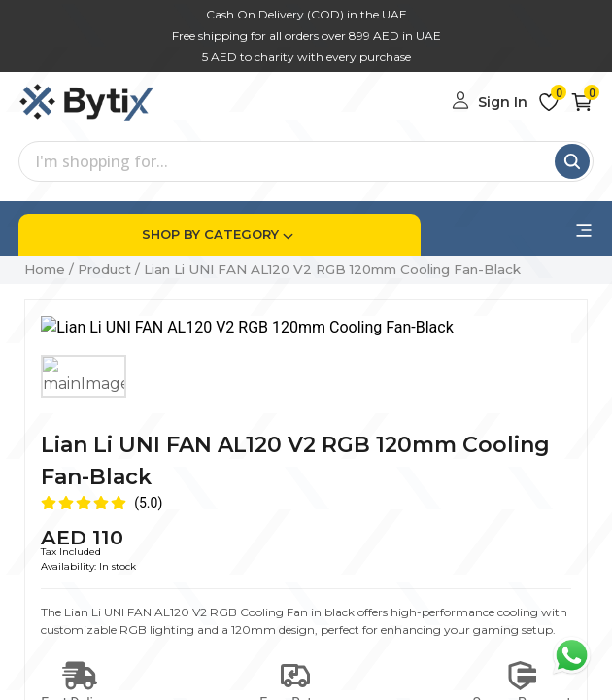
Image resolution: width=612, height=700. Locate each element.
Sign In (503, 102)
